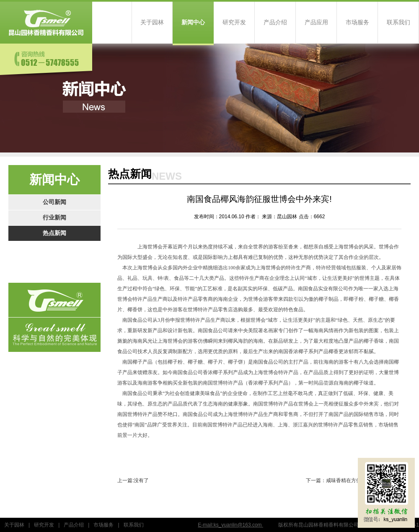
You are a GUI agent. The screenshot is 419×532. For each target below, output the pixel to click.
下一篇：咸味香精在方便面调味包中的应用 (354, 480)
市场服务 (357, 22)
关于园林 (152, 22)
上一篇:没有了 (133, 480)
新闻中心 (193, 22)
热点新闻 (54, 233)
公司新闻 (54, 202)
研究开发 (234, 22)
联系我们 (398, 22)
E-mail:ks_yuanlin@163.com (230, 525)
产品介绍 (275, 22)
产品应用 (316, 22)
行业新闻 (54, 218)
